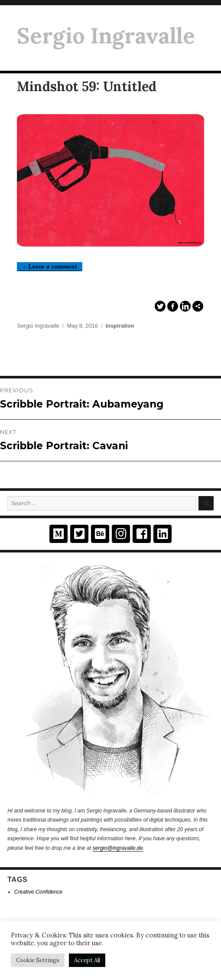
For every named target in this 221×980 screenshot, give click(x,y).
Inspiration (120, 326)
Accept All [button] (87, 960)
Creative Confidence (39, 892)
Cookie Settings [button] (38, 960)
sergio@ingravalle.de (118, 848)
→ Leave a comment (50, 266)
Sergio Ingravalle (106, 36)
